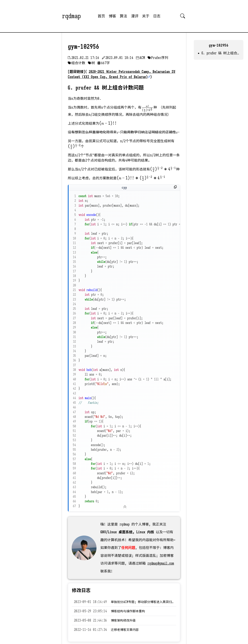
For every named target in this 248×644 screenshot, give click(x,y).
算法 (123, 16)
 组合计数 (77, 63)
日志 (157, 16)
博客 (112, 16)
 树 (91, 63)
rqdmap (71, 16)
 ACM (140, 58)
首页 (101, 16)
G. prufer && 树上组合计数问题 (220, 53)
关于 (146, 16)
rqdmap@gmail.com (161, 563)
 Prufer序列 (158, 58)
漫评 (135, 16)
